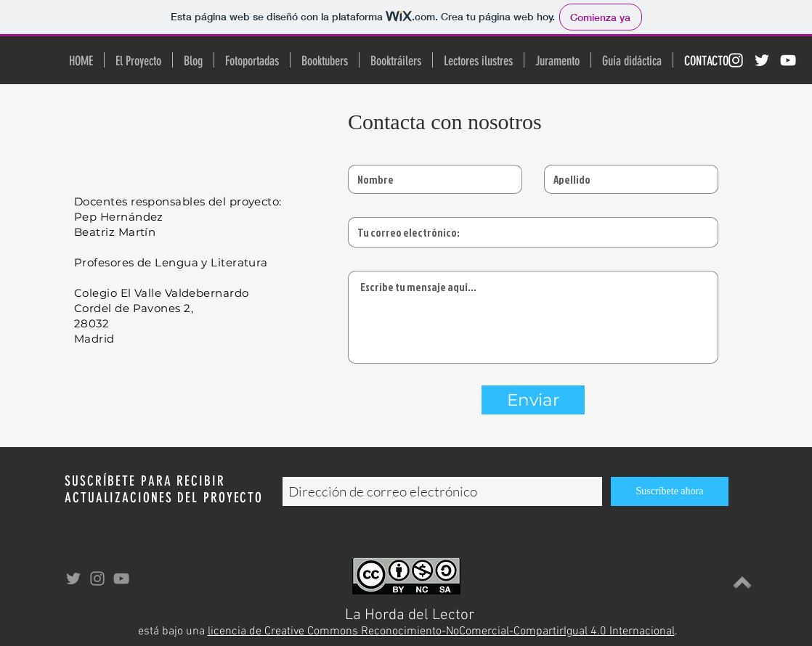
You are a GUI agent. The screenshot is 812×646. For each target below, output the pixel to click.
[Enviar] (533, 400)
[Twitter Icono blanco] (762, 60)
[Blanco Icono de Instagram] (736, 60)
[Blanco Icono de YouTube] (788, 60)
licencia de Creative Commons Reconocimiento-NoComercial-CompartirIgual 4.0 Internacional (441, 631)
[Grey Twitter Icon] (73, 578)
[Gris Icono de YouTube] (121, 578)
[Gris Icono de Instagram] (97, 578)
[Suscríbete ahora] (670, 491)
